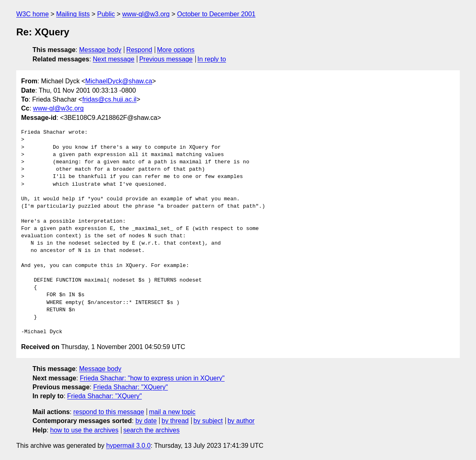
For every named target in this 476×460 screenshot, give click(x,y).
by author (241, 421)
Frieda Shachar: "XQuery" (130, 387)
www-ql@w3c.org (58, 108)
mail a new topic (172, 412)
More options (176, 50)
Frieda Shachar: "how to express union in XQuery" (152, 378)
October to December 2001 (216, 14)
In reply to (212, 59)
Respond (139, 50)
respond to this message (108, 412)
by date (146, 421)
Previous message (166, 59)
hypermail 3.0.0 (128, 446)
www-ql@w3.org (146, 14)
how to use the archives (84, 430)
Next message (114, 59)
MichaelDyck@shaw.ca (119, 81)
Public (106, 14)
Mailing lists (73, 14)
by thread (175, 421)
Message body (100, 50)
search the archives (152, 430)
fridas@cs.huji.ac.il (109, 99)
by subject (208, 421)
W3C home (32, 14)
